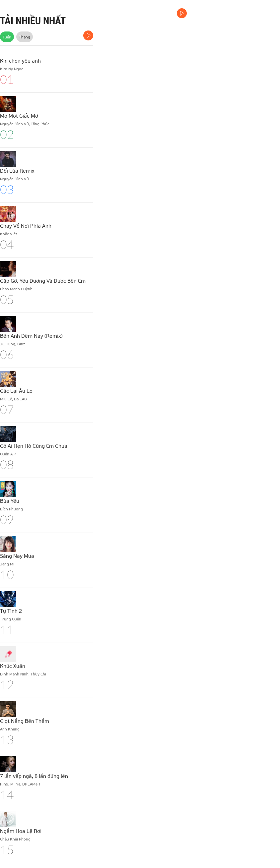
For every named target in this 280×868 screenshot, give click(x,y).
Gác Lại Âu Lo (16, 391)
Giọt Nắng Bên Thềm (25, 721)
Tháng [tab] (25, 37)
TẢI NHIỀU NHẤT (33, 21)
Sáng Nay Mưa (17, 556)
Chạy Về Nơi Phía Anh (26, 226)
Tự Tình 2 (11, 611)
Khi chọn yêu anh (20, 60)
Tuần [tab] (7, 37)
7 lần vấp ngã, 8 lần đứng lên (34, 776)
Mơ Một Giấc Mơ (19, 116)
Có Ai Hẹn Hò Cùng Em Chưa (34, 446)
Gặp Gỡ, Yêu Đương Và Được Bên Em (43, 281)
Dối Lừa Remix (17, 171)
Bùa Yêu (10, 501)
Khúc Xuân (13, 666)
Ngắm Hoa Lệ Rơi (21, 831)
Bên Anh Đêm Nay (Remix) (31, 336)
